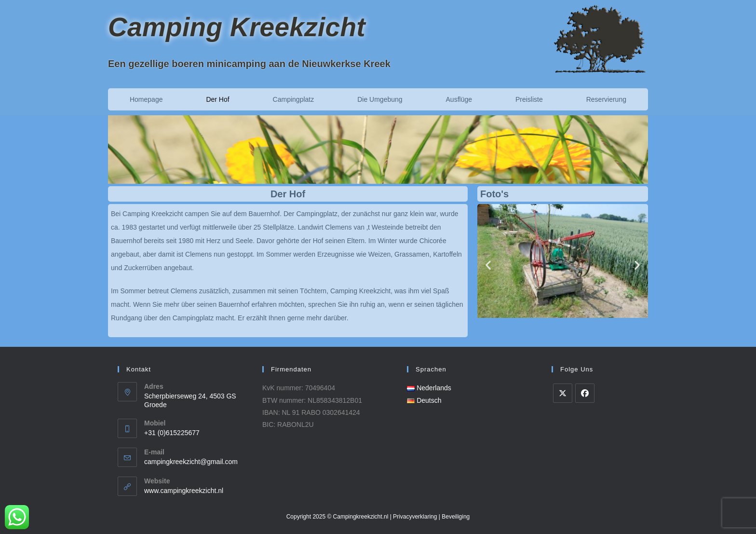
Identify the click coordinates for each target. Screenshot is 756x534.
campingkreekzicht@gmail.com (191, 462)
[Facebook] (585, 393)
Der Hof (217, 99)
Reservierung (606, 99)
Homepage (146, 99)
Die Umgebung (380, 99)
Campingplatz (294, 99)
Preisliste (529, 99)
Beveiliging (456, 517)
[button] (488, 265)
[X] (563, 393)
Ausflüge (459, 99)
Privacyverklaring (415, 517)
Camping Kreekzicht (237, 27)
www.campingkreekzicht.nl (184, 491)
